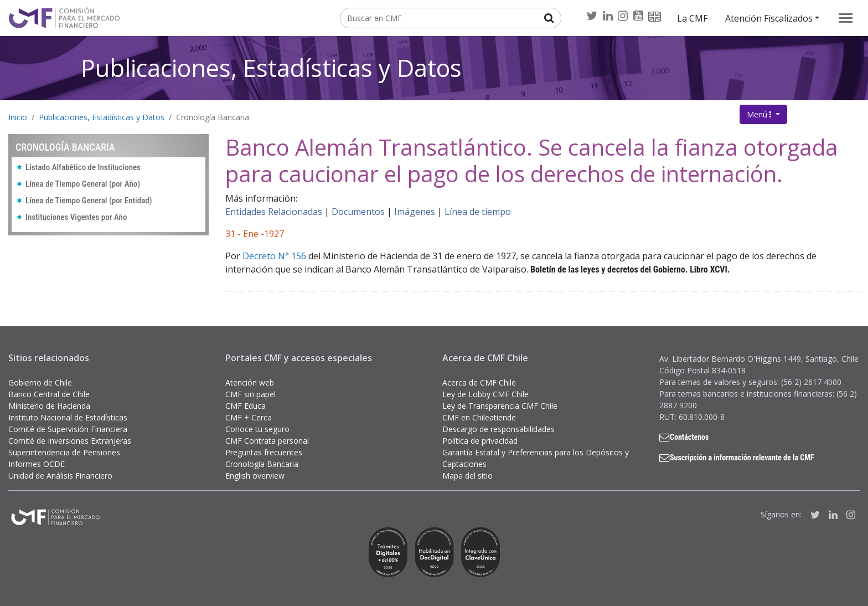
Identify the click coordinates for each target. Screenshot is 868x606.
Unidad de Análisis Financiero (60, 476)
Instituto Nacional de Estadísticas (68, 417)
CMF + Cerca (249, 417)
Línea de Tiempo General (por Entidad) (89, 201)
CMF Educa (246, 406)
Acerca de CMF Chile (479, 382)
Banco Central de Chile (49, 394)
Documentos (358, 212)
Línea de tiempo (478, 212)
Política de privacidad (480, 441)
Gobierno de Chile (40, 382)
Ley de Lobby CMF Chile (485, 394)
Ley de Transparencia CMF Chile (500, 406)
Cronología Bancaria (213, 117)
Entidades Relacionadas (274, 212)
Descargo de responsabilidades (498, 429)
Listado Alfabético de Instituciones (83, 167)
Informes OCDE (37, 464)
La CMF (692, 18)
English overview (255, 476)
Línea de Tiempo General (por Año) (83, 184)
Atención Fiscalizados (769, 18)
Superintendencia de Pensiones (64, 452)
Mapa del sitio (467, 476)
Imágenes (415, 212)
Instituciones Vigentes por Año (76, 217)
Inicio (18, 117)
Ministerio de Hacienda (49, 406)
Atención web (250, 382)
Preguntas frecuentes (264, 452)
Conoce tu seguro (257, 429)
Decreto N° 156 (274, 256)
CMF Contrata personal (267, 441)
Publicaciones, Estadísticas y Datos (271, 68)
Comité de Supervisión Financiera (68, 429)
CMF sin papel (250, 394)
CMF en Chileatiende (479, 417)
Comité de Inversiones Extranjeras (70, 441)
